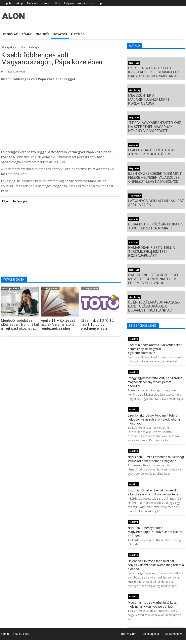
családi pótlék (51, 3)
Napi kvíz (33, 3)
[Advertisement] (61, 117)
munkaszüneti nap (90, 3)
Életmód (78, 34)
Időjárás (69, 3)
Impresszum (128, 634)
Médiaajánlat (151, 634)
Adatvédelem (174, 634)
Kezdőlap (10, 34)
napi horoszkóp (13, 3)
